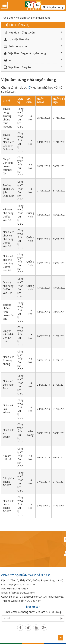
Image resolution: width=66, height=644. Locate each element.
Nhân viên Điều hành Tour (9, 385)
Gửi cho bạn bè (33, 46)
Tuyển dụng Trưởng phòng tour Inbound (7, 118)
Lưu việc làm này (33, 39)
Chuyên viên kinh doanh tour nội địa (8, 166)
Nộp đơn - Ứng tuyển (33, 33)
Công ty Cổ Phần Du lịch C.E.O (20, 118)
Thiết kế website (11, 601)
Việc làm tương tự (33, 67)
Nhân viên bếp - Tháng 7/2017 (9, 506)
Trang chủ (7, 18)
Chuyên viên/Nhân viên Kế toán (9, 336)
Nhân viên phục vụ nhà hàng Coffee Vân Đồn (9, 239)
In (33, 60)
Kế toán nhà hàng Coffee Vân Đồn (8, 215)
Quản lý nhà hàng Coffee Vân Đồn (8, 288)
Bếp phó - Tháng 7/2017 (8, 482)
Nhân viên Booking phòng (9, 360)
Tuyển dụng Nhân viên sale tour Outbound (9, 142)
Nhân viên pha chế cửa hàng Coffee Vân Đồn (9, 263)
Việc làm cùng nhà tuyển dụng (33, 53)
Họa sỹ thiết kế (7, 457)
